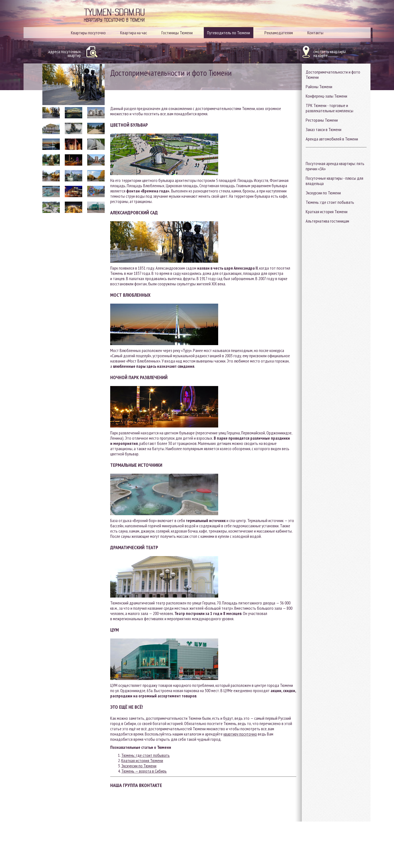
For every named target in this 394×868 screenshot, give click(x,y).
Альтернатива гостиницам (327, 221)
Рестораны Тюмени (322, 120)
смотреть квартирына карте (330, 53)
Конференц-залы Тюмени (326, 96)
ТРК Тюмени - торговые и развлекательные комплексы (329, 108)
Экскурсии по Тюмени (323, 193)
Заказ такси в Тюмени (324, 129)
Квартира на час (134, 33)
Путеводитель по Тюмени (229, 33)
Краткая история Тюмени (327, 212)
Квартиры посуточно (88, 33)
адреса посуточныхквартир (65, 53)
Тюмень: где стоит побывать (330, 202)
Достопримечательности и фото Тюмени (333, 75)
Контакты (315, 33)
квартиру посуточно (240, 734)
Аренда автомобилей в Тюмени (332, 139)
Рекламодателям (279, 33)
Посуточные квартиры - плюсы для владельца (334, 181)
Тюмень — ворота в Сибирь (144, 771)
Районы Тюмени (319, 87)
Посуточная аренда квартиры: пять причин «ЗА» (335, 166)
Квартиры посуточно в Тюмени (114, 22)
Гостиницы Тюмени (177, 33)
